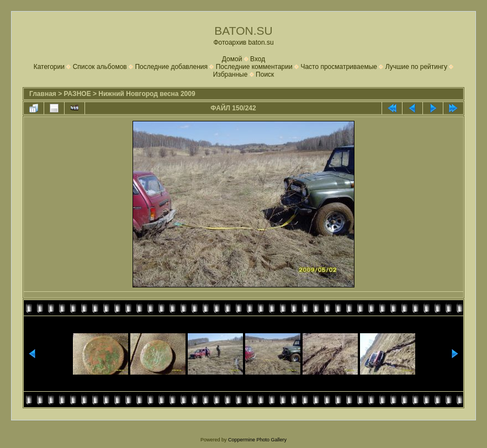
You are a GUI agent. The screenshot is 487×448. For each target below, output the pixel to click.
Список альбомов (100, 67)
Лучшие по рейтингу (416, 67)
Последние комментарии (254, 67)
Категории (49, 67)
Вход (258, 59)
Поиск (265, 74)
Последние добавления (171, 67)
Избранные (231, 74)
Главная (43, 94)
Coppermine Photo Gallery (257, 440)
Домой (232, 59)
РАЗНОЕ (78, 94)
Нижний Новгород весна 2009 (147, 94)
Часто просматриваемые (339, 67)
